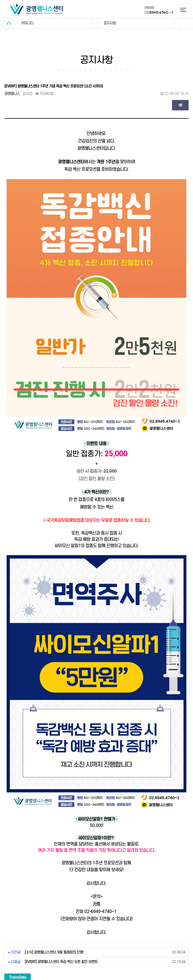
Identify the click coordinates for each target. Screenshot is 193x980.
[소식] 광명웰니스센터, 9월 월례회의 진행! (54, 952)
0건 (28, 94)
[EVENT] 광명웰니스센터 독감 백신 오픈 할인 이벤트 (61, 962)
